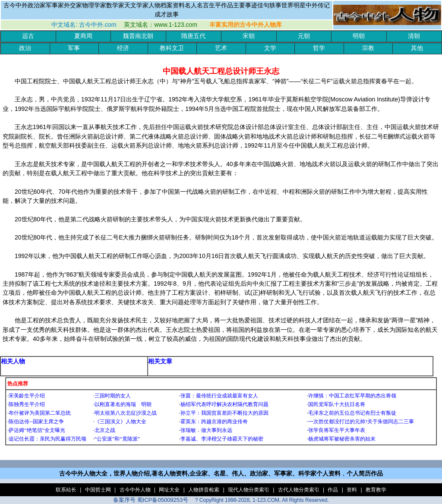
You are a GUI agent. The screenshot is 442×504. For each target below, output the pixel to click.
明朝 (359, 36)
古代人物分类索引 (299, 490)
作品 (333, 490)
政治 (25, 48)
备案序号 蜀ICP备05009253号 (151, 500)
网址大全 (169, 490)
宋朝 (249, 36)
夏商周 (83, 36)
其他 (417, 48)
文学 (270, 48)
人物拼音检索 (204, 490)
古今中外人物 (135, 490)
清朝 (414, 36)
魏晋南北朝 (138, 36)
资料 (352, 490)
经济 (123, 48)
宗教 (368, 48)
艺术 (221, 48)
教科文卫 (172, 48)
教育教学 (376, 490)
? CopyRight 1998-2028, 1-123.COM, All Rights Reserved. (262, 500)
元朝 (304, 36)
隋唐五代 (193, 36)
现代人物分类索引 (249, 490)
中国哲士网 (98, 490)
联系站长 (66, 490)
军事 (74, 48)
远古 (28, 36)
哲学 (319, 48)
